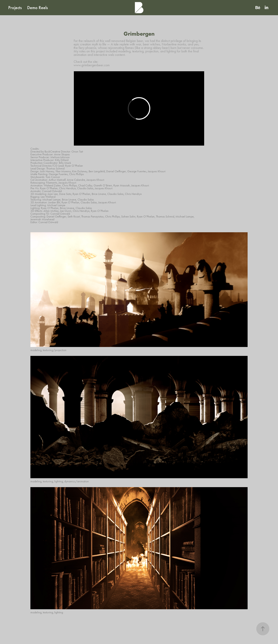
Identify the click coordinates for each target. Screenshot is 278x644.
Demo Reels (37, 8)
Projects (15, 8)
